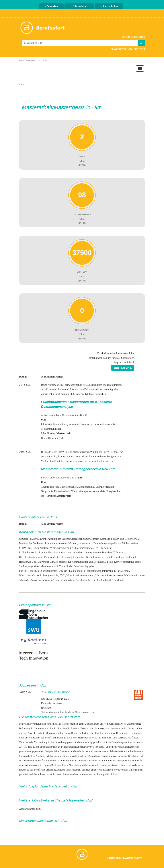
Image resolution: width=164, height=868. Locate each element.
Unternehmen (79, 6)
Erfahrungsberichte (55, 770)
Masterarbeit (28, 60)
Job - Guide (63, 756)
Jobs (72, 761)
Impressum (113, 858)
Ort (22, 84)
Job (129, 738)
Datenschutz (133, 858)
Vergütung (37, 724)
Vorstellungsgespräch (128, 747)
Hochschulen (109, 6)
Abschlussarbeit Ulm (30, 809)
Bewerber (52, 6)
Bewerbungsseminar (122, 742)
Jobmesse (99, 729)
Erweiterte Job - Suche (128, 49)
